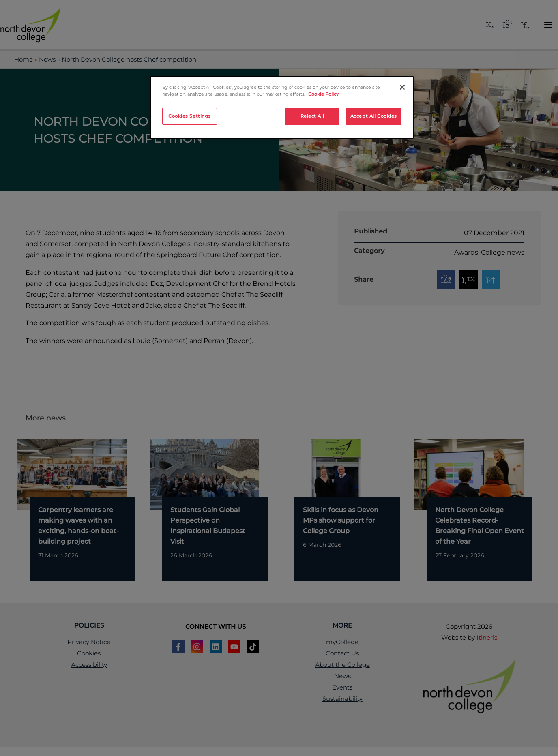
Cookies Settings (190, 116)
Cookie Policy (323, 94)
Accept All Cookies (374, 116)
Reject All (312, 116)
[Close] (402, 87)
